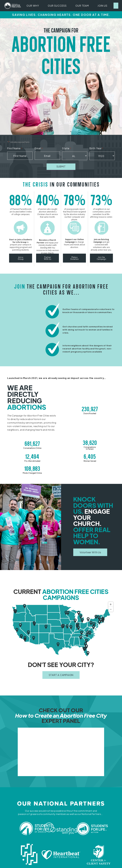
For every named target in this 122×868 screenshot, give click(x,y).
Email (39, 148)
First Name (15, 148)
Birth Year (96, 148)
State (66, 148)
